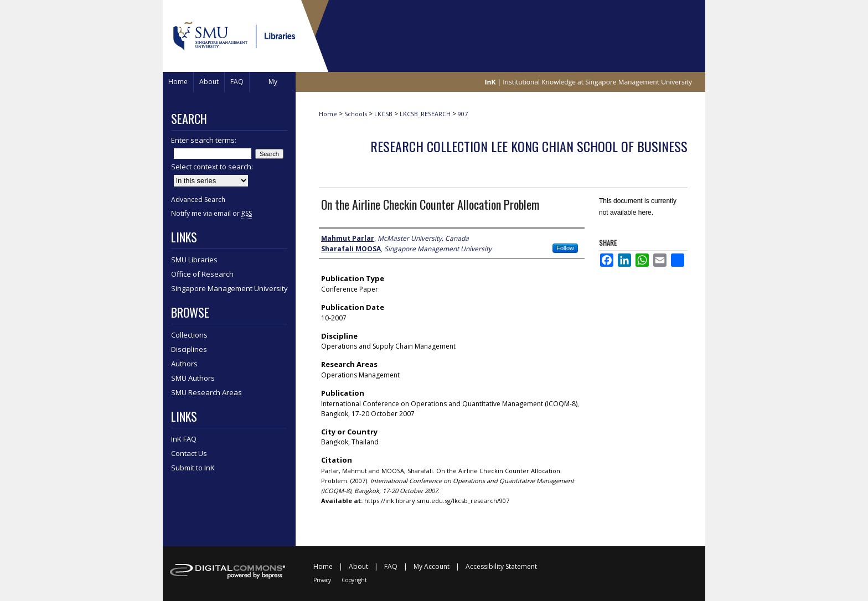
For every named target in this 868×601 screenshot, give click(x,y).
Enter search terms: (204, 140)
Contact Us (189, 453)
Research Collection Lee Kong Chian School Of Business (529, 146)
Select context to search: (212, 167)
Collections (189, 335)
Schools (356, 114)
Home (328, 114)
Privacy (322, 580)
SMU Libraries (194, 260)
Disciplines (189, 349)
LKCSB (383, 114)
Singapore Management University (229, 288)
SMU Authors (193, 378)
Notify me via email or (211, 213)
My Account (432, 566)
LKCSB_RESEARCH (425, 114)
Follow (565, 248)
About (358, 566)
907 (463, 114)
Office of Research (202, 274)
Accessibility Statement (501, 566)
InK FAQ (184, 439)
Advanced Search (198, 200)
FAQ (391, 566)
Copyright (354, 580)
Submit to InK (193, 468)
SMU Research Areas (206, 392)
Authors (184, 364)
